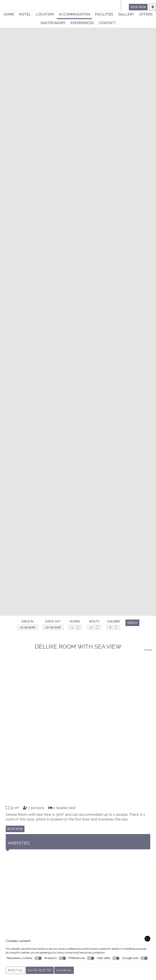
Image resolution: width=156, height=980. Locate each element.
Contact (107, 23)
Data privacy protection (92, 953)
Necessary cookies (24, 958)
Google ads (135, 958)
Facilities (104, 14)
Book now (138, 7)
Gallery (126, 14)
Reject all (15, 970)
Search (132, 623)
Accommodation (74, 14)
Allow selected (40, 970)
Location (45, 14)
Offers (146, 14)
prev (148, 650)
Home (9, 14)
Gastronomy (53, 23)
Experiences (82, 23)
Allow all (64, 970)
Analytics (55, 958)
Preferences (82, 958)
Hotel (25, 14)
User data (108, 958)
